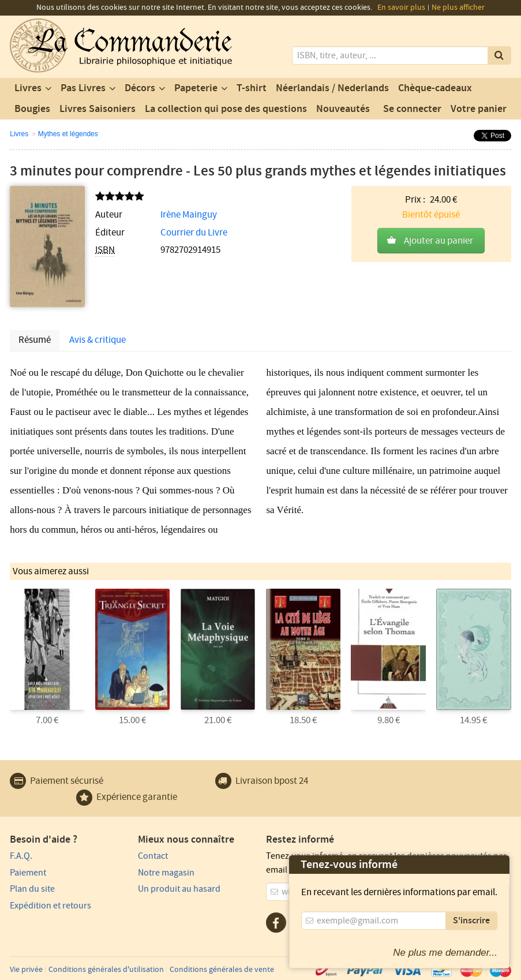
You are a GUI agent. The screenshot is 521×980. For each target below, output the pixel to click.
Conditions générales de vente (222, 970)
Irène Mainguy (189, 215)
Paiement (28, 873)
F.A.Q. (21, 856)
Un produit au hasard (179, 889)
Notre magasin (166, 873)
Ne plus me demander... (445, 953)
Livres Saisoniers (98, 109)
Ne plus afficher (458, 8)
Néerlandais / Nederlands (332, 88)
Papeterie (196, 88)
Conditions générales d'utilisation (106, 970)
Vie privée (26, 970)
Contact (153, 856)
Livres (28, 88)
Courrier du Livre (194, 233)
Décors (140, 88)
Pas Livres (83, 88)
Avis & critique (98, 340)
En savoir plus (401, 8)
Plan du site (32, 889)
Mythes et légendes (68, 134)
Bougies (32, 109)
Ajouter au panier (438, 241)
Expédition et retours (50, 906)
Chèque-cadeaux (435, 88)
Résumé (35, 340)
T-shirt (252, 88)
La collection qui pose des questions (226, 109)
